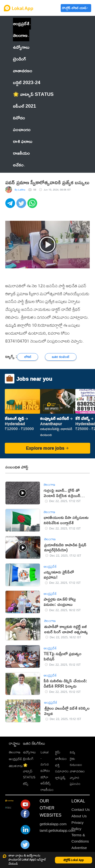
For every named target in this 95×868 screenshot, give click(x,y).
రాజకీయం (47, 790)
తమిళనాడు (16, 766)
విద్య (72, 752)
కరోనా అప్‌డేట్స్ (46, 780)
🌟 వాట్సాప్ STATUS (29, 771)
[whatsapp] (33, 206)
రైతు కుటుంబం (76, 762)
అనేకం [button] (19, 165)
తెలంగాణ (20, 35)
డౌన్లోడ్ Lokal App (74, 860)
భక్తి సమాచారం (62, 768)
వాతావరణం (77, 771)
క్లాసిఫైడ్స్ (60, 778)
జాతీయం (61, 759)
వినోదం (45, 771)
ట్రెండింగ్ (28, 759)
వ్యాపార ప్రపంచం (75, 781)
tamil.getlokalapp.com (57, 830)
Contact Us (81, 810)
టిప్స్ (26, 784)
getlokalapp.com (53, 824)
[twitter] (22, 206)
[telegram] (11, 206)
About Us (79, 816)
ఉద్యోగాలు (29, 752)
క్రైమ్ (58, 752)
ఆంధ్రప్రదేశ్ (21, 23)
